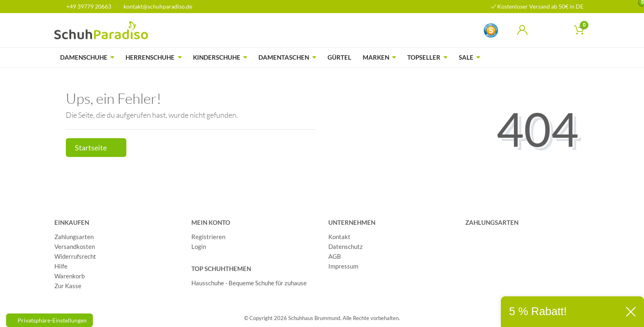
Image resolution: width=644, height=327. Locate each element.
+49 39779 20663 (86, 6)
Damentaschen (284, 57)
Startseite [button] (96, 148)
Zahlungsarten (74, 237)
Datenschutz (346, 246)
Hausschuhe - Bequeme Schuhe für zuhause (249, 283)
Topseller (424, 57)
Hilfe (61, 266)
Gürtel (339, 57)
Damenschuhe (84, 57)
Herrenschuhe (150, 57)
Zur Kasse (68, 286)
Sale (466, 57)
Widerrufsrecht (75, 256)
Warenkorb (70, 276)
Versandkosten (75, 246)
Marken (376, 57)
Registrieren (208, 237)
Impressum (343, 266)
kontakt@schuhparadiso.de (154, 6)
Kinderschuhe (217, 57)
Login (199, 246)
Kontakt (339, 237)
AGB (335, 256)
